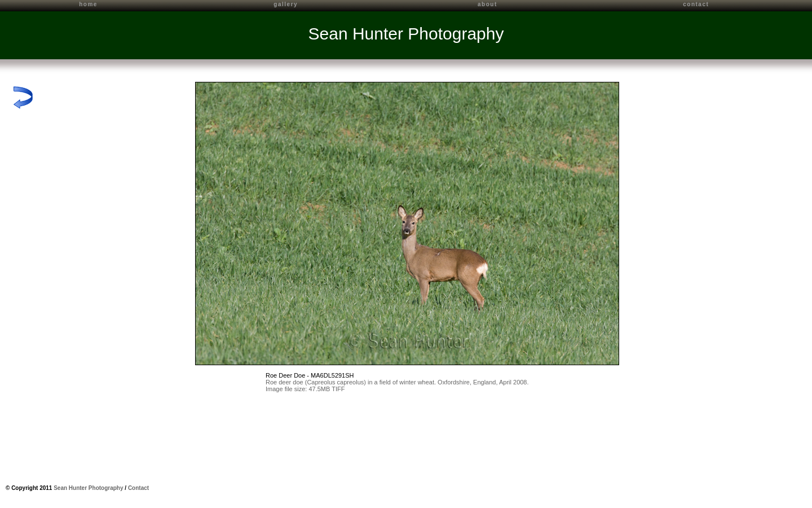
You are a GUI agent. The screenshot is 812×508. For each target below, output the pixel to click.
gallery (286, 4)
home (88, 4)
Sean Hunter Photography (406, 34)
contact (696, 4)
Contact (138, 488)
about (487, 4)
